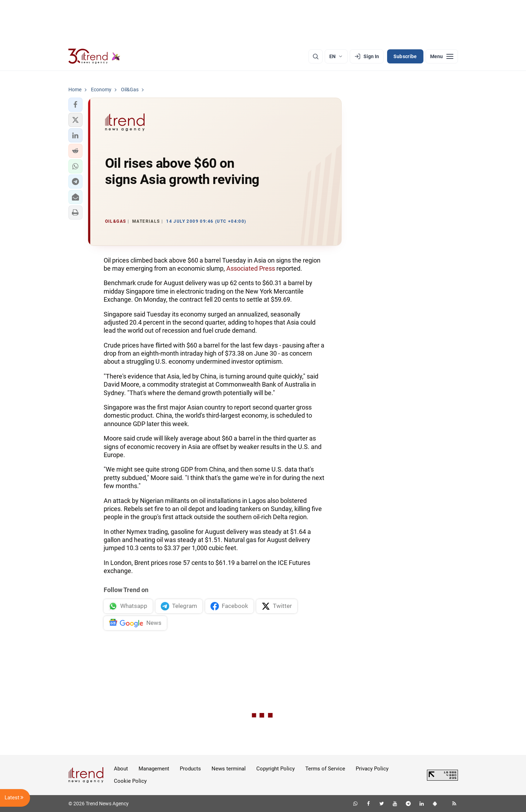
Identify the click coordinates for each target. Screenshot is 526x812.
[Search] (316, 56)
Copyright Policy (276, 769)
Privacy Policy (372, 769)
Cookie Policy (130, 781)
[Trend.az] (94, 56)
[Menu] (442, 56)
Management (154, 769)
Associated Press (251, 268)
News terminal (229, 769)
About (121, 769)
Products (190, 769)
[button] (75, 105)
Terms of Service (325, 769)
